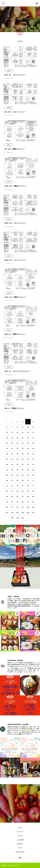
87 (23, 497)
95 (33, 502)
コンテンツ (20, 832)
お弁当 (9, 71)
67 (12, 481)
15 (23, 432)
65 (33, 475)
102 (7, 513)
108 (12, 518)
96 (7, 507)
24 (7, 443)
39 (23, 454)
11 (33, 427)
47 (33, 459)
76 (28, 486)
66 (7, 481)
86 (17, 497)
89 (33, 497)
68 (17, 481)
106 (28, 513)
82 (28, 491)
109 (17, 518)
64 (28, 475)
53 (33, 464)
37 (12, 454)
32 (17, 448)
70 (28, 481)
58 (28, 470)
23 (33, 438)
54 (7, 470)
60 (7, 475)
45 (23, 459)
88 (28, 497)
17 (33, 432)
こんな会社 (20, 840)
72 (7, 486)
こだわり (20, 836)
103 (12, 513)
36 (7, 454)
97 (12, 507)
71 (33, 481)
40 (28, 454)
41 (33, 454)
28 (28, 443)
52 (28, 464)
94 (28, 502)
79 (12, 491)
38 (17, 454)
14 (17, 432)
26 (17, 443)
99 (23, 507)
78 (7, 491)
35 (33, 448)
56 (17, 470)
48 (7, 464)
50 (17, 464)
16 (28, 432)
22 (28, 438)
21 (23, 438)
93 (23, 502)
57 (23, 470)
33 (23, 448)
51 (23, 464)
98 (17, 507)
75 (23, 486)
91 (12, 502)
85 (12, 497)
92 (17, 502)
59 (33, 470)
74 (17, 486)
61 (12, 475)
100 (28, 507)
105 (23, 513)
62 (17, 475)
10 (28, 427)
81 (23, 491)
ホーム (20, 828)
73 (12, 486)
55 (12, 470)
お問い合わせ (20, 852)
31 (12, 448)
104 (17, 513)
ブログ (20, 848)
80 (17, 491)
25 (12, 443)
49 (12, 464)
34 (28, 448)
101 (33, 507)
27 (23, 443)
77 (33, 486)
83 (33, 491)
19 (12, 438)
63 (23, 475)
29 (33, 443)
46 (28, 459)
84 (7, 497)
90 (7, 502)
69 (23, 481)
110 (23, 518)
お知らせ (20, 844)
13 (12, 432)
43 (12, 459)
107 (33, 513)
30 (7, 448)
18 (7, 438)
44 (17, 459)
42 (7, 459)
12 (7, 432)
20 (17, 438)
